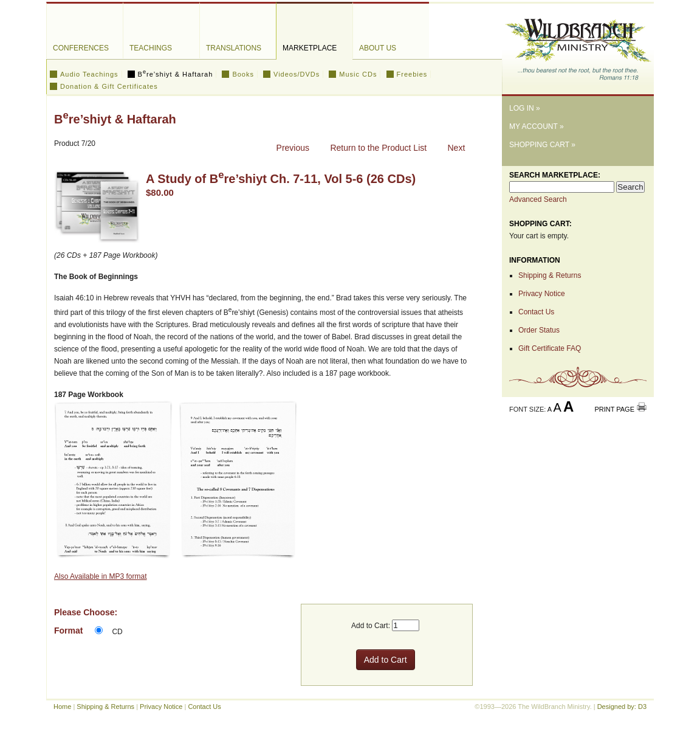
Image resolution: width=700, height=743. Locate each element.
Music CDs (358, 74)
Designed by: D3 (622, 707)
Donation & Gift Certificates (109, 86)
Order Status (539, 330)
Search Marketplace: (555, 175)
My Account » (537, 126)
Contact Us (536, 312)
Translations (234, 48)
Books (243, 74)
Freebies (412, 74)
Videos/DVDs (297, 74)
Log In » (525, 108)
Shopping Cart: (540, 224)
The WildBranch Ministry (578, 45)
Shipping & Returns (550, 275)
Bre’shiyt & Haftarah (176, 74)
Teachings (151, 48)
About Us (378, 48)
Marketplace (310, 48)
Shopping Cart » (542, 145)
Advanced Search (538, 199)
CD (117, 632)
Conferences (81, 48)
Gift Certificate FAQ (550, 348)
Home (62, 707)
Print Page (614, 409)
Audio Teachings (89, 74)
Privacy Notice (542, 294)
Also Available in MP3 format (101, 576)
